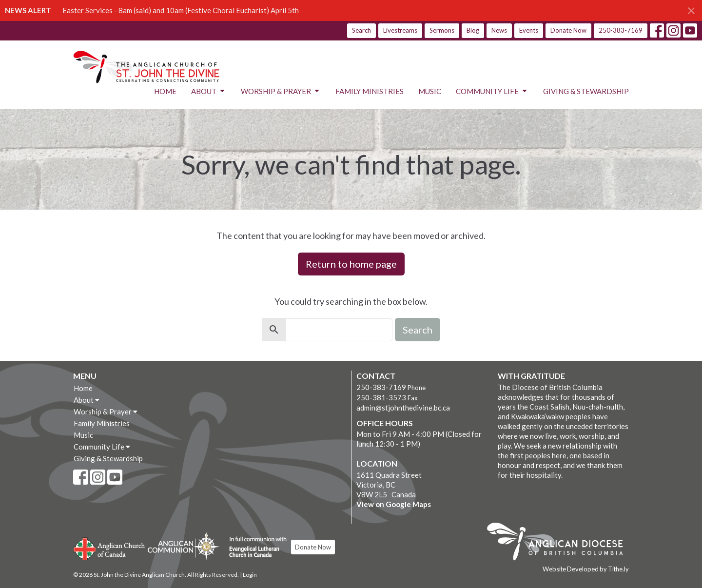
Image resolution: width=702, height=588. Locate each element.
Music (430, 91)
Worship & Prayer (281, 91)
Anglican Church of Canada (109, 548)
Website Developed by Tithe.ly (586, 569)
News (499, 30)
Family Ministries (370, 91)
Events (529, 30)
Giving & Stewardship (586, 91)
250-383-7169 (621, 30)
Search (361, 30)
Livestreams (400, 30)
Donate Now (568, 30)
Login (250, 575)
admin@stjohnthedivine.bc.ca (403, 408)
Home (165, 91)
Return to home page (351, 264)
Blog (473, 30)
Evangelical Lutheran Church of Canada (254, 548)
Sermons (442, 30)
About (209, 91)
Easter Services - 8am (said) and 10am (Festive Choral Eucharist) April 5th (181, 10)
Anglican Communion (184, 546)
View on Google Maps (394, 504)
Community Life (492, 91)
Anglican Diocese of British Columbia (560, 543)
